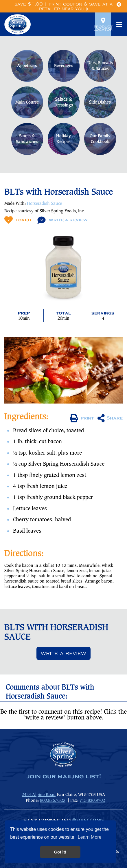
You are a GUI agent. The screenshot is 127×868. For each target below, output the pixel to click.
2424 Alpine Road (39, 795)
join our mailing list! (64, 777)
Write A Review (63, 220)
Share (110, 418)
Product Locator (103, 24)
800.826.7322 (53, 801)
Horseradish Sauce (44, 204)
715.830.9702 (92, 801)
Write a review (63, 653)
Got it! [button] (60, 852)
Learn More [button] (90, 837)
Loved (18, 220)
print (82, 418)
